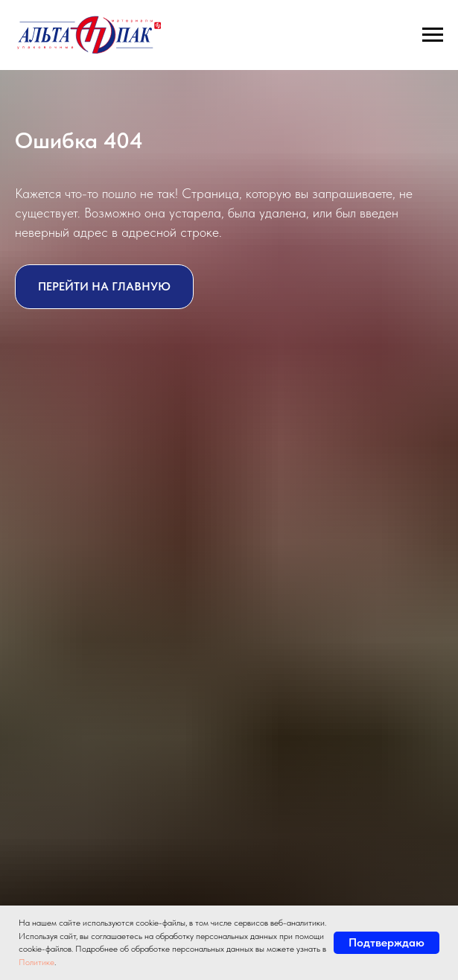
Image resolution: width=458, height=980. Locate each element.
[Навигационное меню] (433, 35)
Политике (36, 962)
